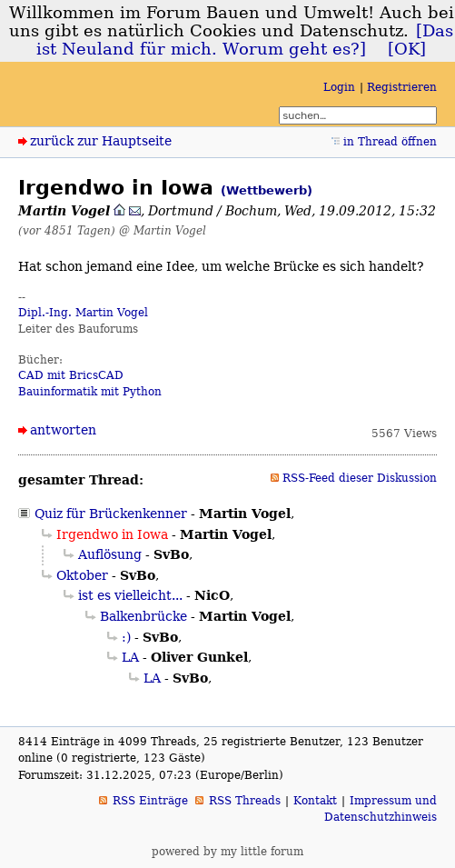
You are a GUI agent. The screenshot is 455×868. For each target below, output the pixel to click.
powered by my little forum (227, 852)
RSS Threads (245, 801)
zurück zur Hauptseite (101, 141)
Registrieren (402, 87)
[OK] (407, 49)
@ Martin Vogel (163, 230)
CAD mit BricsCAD (71, 375)
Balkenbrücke (143, 616)
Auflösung (110, 554)
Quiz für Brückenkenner (111, 514)
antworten (63, 430)
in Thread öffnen (390, 142)
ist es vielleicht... (130, 595)
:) (126, 637)
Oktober (82, 575)
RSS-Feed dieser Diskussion (360, 478)
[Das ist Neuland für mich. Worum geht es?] (245, 40)
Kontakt (315, 801)
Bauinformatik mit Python (90, 392)
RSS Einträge (150, 801)
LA (130, 657)
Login (339, 87)
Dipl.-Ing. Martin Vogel (83, 313)
